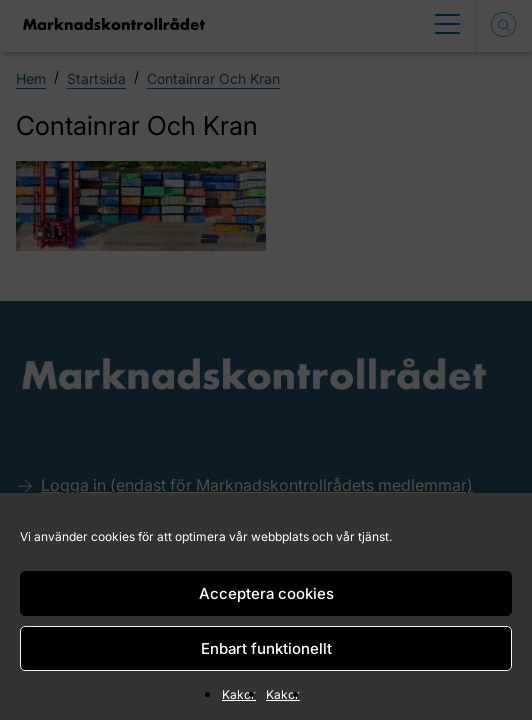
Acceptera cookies (266, 593)
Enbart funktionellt (266, 648)
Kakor (239, 694)
